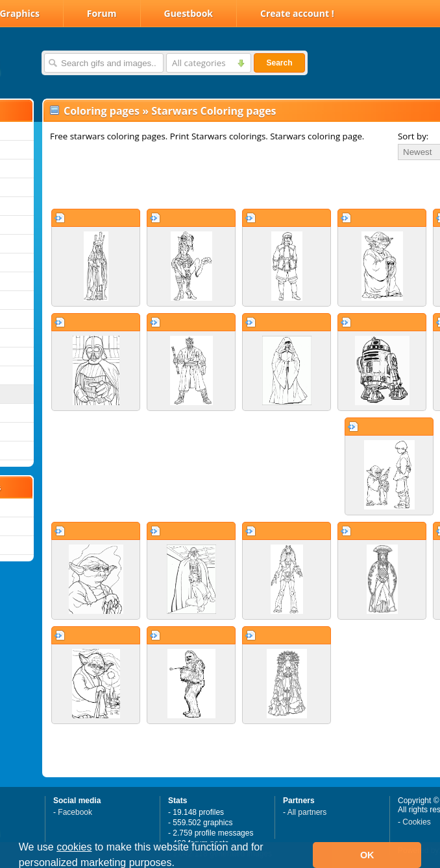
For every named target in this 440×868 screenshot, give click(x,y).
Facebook (75, 812)
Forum (102, 13)
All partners (307, 812)
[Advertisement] (196, 184)
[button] (179, 864)
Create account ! (297, 13)
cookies (74, 847)
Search (279, 63)
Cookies (416, 822)
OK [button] (367, 855)
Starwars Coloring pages (214, 111)
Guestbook (189, 13)
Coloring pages (102, 111)
